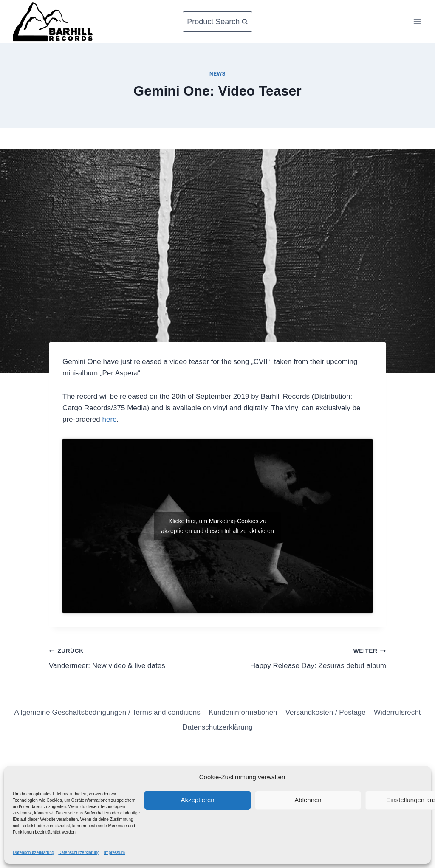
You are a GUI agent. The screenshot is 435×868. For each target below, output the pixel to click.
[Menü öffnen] (417, 21)
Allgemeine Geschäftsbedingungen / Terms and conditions (107, 712)
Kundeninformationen (243, 712)
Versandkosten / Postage (326, 712)
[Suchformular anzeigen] (217, 22)
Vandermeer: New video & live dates (130, 657)
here (110, 419)
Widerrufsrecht (397, 712)
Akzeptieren (197, 800)
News (217, 74)
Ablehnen (308, 800)
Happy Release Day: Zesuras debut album (305, 657)
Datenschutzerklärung (33, 852)
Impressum (114, 852)
